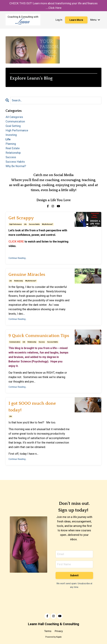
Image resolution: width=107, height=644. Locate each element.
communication (15, 342)
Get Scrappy (21, 218)
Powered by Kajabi (53, 637)
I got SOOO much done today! (32, 407)
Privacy (59, 631)
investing (11, 135)
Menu (95, 20)
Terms (48, 631)
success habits (34, 224)
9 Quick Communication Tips (39, 336)
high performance (15, 224)
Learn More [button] (76, 20)
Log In (59, 20)
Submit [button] (74, 575)
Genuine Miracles (27, 275)
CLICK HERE (16, 242)
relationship (19, 281)
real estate (13, 148)
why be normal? (48, 224)
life (25, 224)
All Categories (14, 117)
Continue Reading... (18, 258)
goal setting (13, 126)
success (42, 342)
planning (11, 144)
